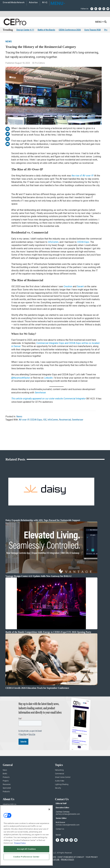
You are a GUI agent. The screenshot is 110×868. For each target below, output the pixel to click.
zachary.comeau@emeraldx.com (68, 814)
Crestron (68, 286)
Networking (59, 770)
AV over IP (24, 420)
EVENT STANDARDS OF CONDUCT (71, 857)
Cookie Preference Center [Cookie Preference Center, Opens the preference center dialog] (26, 857)
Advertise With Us (10, 804)
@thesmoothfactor (21, 378)
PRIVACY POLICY (67, 860)
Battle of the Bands (46, 30)
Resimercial (65, 420)
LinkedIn (48, 378)
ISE (45, 420)
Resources (7, 784)
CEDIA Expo (83, 242)
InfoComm (53, 242)
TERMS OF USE (54, 860)
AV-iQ (45, 3)
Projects (6, 781)
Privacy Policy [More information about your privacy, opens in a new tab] (20, 843)
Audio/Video (60, 781)
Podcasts (6, 792)
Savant (80, 286)
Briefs (5, 774)
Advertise (33, 3)
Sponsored (7, 788)
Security (58, 788)
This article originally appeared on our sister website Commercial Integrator (48, 399)
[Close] (49, 809)
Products (6, 777)
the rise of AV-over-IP (82, 176)
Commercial (60, 774)
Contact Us (60, 829)
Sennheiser (40, 393)
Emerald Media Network (14, 3)
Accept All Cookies (26, 849)
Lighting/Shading (62, 784)
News (9, 42)
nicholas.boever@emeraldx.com (68, 825)
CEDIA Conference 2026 (70, 30)
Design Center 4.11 (25, 30)
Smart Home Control (63, 777)
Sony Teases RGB (93, 30)
